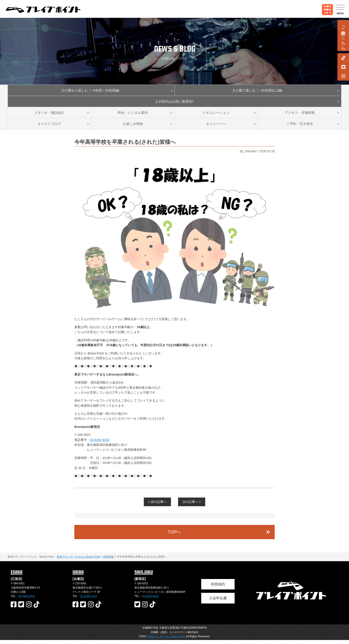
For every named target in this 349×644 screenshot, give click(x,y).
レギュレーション (216, 115)
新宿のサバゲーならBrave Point (166, 640)
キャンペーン (216, 127)
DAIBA (78, 576)
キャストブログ (49, 127)
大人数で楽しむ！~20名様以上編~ (258, 91)
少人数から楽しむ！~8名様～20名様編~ (91, 91)
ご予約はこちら (343, 36)
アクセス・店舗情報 (300, 115)
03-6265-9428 (100, 444)
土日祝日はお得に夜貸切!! (175, 103)
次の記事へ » (192, 506)
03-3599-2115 (88, 600)
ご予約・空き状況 (300, 127)
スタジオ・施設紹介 (49, 115)
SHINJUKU (144, 576)
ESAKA (17, 576)
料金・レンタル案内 (133, 115)
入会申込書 (218, 602)
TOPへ (175, 536)
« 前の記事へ (157, 506)
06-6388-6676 (27, 600)
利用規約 (218, 588)
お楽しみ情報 (133, 127)
